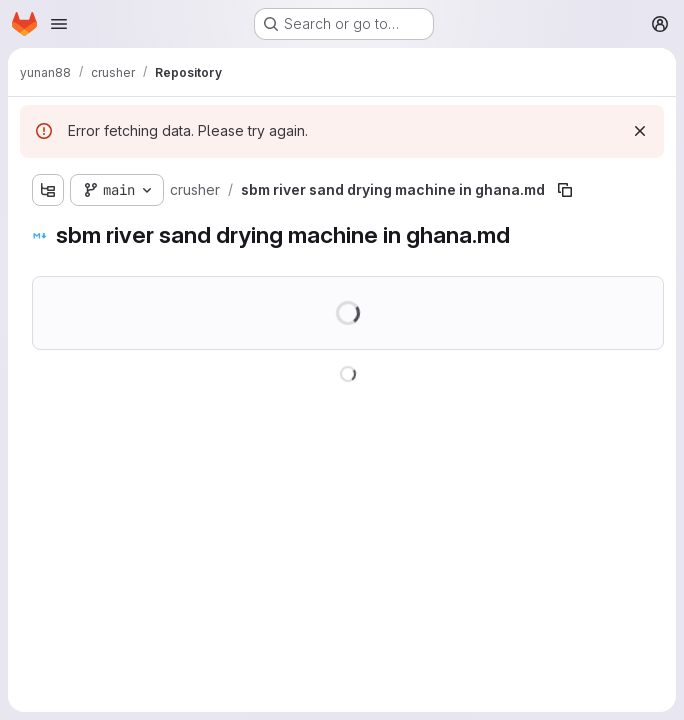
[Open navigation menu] (59, 24)
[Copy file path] (565, 190)
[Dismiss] (640, 131)
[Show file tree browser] (48, 190)
